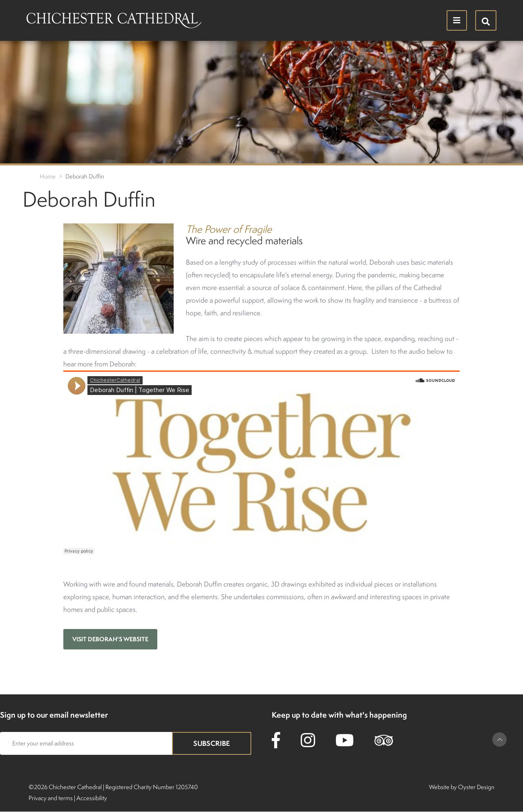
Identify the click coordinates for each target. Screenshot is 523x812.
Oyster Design (476, 787)
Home (48, 176)
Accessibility (92, 798)
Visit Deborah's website (110, 639)
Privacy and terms (51, 798)
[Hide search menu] (486, 20)
